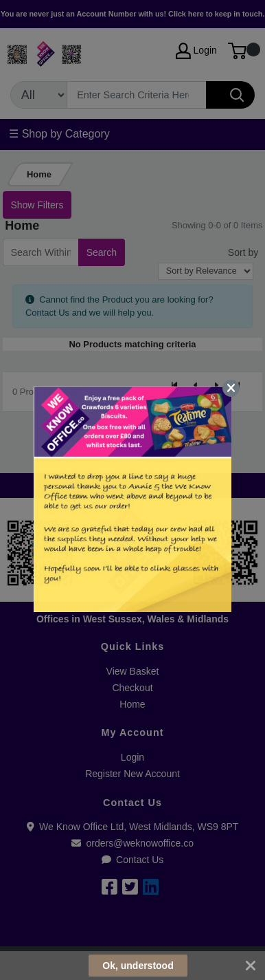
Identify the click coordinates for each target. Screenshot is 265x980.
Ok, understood (138, 966)
